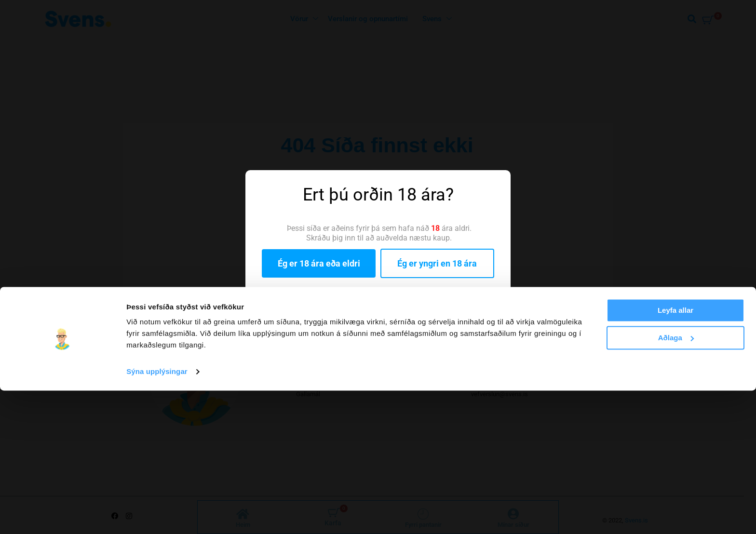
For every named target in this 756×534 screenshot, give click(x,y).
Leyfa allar (675, 454)
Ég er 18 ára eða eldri (319, 263)
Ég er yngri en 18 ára (437, 263)
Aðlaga (676, 481)
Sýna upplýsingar (157, 515)
